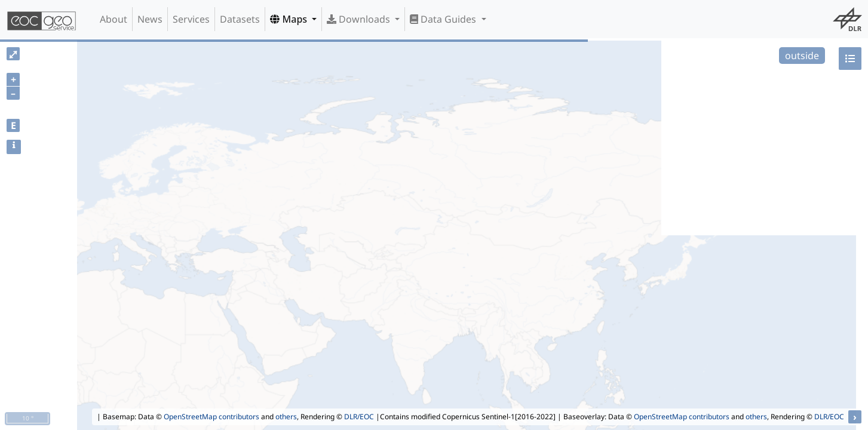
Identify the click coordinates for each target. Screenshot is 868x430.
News (150, 19)
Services (191, 19)
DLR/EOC (359, 417)
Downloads (360, 19)
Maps (290, 19)
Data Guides (444, 19)
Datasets (240, 19)
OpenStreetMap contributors (211, 417)
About (114, 19)
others (286, 417)
